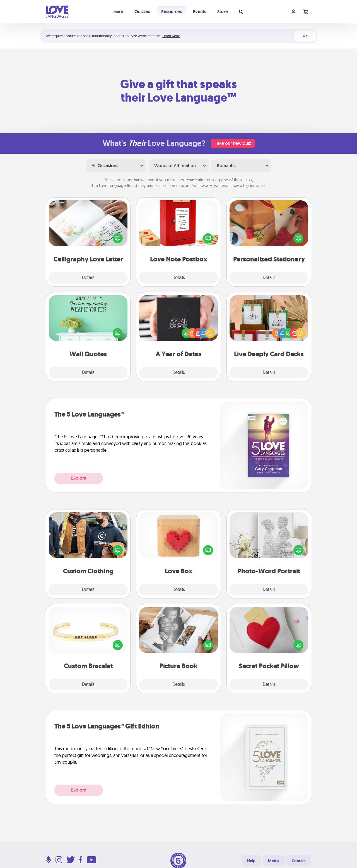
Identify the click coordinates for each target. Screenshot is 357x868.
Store (223, 12)
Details (88, 278)
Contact (299, 861)
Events (200, 12)
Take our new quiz (233, 143)
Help (251, 861)
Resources (172, 12)
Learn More (171, 36)
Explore (79, 478)
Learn (118, 12)
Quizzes (142, 12)
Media (274, 861)
